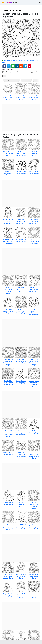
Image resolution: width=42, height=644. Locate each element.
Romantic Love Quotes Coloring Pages (13, 10)
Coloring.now (5, 9)
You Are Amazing (26, 80)
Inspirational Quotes (24, 9)
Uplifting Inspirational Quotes (12, 80)
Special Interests (14, 9)
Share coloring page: (8, 70)
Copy (4, 76)
